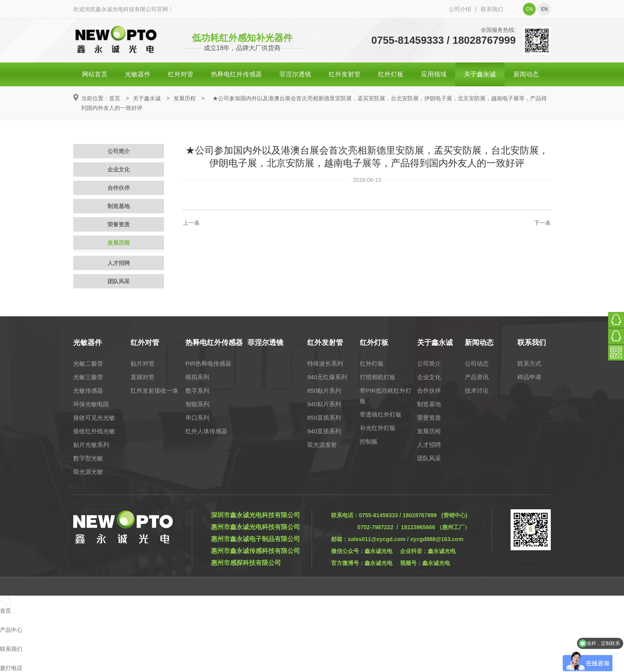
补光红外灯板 (378, 428)
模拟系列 (197, 377)
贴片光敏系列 (91, 445)
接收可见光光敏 (94, 418)
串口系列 (197, 418)
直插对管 (142, 377)
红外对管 (181, 74)
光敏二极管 (88, 363)
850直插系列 (324, 418)
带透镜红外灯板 (381, 414)
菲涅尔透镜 (295, 74)
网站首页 (95, 74)
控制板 (369, 441)
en (545, 9)
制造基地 (119, 206)
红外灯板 (391, 74)
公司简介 (119, 151)
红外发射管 (345, 74)
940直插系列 (324, 431)
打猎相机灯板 (378, 377)
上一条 (191, 223)
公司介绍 (460, 9)
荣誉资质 (119, 224)
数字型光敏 (88, 458)
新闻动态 (526, 74)
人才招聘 (119, 263)
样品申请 (529, 377)
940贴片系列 (324, 404)
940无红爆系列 (327, 377)
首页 (115, 98)
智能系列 (197, 404)
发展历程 (185, 98)
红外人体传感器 (206, 431)
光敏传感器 (88, 391)
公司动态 (477, 363)
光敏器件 (138, 74)
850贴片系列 (324, 391)
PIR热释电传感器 (208, 363)
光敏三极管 (88, 377)
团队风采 (119, 281)
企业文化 (119, 169)
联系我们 (492, 9)
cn (529, 9)
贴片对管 (142, 363)
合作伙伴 (119, 188)
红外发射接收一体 (154, 391)
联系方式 (529, 363)
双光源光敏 (88, 472)
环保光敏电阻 (91, 404)
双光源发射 (322, 445)
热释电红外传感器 (236, 74)
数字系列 (197, 391)
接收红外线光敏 (94, 431)
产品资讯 (477, 377)
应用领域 (434, 74)
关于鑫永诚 (480, 74)
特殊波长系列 (325, 363)
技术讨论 (477, 391)
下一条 (542, 223)
